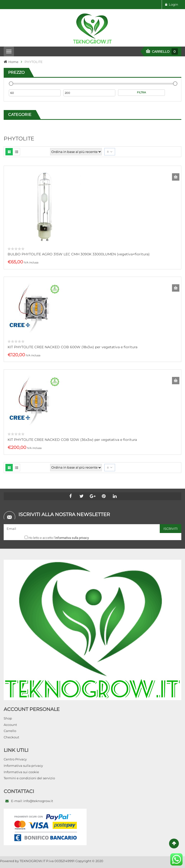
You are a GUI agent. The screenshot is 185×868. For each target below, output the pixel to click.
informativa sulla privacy (72, 538)
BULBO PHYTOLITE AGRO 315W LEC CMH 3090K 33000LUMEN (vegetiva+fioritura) (79, 254)
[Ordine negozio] (76, 152)
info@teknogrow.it (38, 801)
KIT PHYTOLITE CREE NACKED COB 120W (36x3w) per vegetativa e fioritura (72, 440)
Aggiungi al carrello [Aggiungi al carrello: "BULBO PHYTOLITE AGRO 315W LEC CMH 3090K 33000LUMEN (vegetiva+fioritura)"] (176, 177)
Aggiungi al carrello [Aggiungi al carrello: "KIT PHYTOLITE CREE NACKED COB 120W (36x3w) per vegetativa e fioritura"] (176, 381)
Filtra (141, 92)
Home (13, 62)
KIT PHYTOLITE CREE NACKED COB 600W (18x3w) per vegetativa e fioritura (73, 347)
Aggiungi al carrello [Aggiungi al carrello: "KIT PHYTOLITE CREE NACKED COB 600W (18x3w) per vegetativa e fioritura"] (176, 288)
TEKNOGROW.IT (33, 861)
